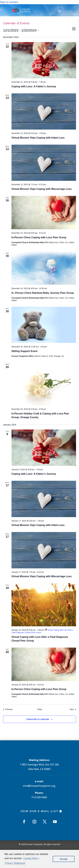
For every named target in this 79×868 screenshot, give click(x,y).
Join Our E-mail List (39, 811)
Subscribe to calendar (38, 719)
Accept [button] (64, 859)
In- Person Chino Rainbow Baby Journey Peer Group (43, 293)
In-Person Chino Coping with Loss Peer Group (39, 237)
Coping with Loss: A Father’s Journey (34, 86)
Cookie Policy (31, 858)
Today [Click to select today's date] (39, 709)
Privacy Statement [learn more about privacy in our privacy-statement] (15, 863)
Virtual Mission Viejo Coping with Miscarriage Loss (42, 189)
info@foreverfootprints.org (39, 786)
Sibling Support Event (24, 351)
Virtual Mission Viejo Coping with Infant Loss (38, 138)
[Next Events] (73, 709)
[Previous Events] (8, 709)
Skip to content (9, 2)
